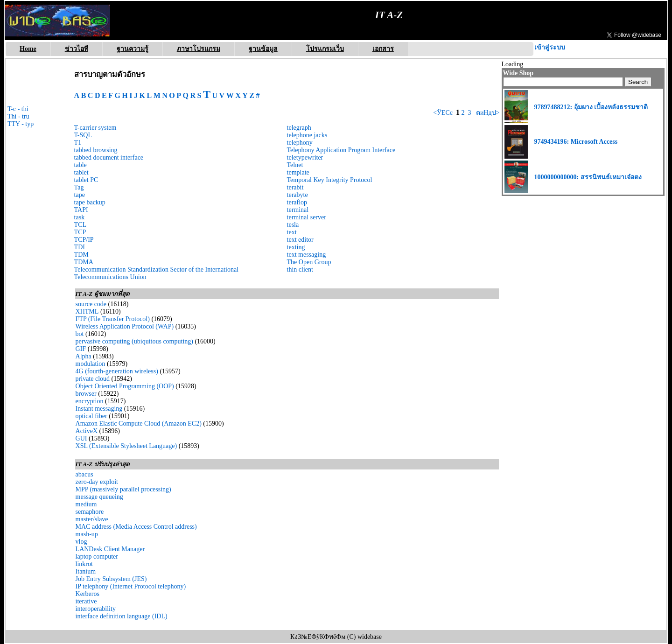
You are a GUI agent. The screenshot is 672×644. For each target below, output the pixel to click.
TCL (80, 225)
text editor (300, 240)
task (80, 217)
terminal (298, 210)
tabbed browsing (96, 150)
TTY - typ (21, 124)
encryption (90, 401)
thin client (300, 269)
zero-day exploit (97, 482)
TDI (80, 247)
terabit (295, 187)
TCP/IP (84, 240)
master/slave (92, 519)
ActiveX (87, 431)
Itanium (86, 571)
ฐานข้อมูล (263, 49)
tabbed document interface (109, 157)
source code (91, 304)
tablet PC (86, 180)
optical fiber (91, 416)
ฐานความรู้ (133, 49)
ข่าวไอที (77, 49)
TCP (80, 232)
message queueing (99, 497)
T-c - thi (18, 109)
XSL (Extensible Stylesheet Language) (126, 446)
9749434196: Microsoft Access (576, 142)
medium (86, 504)
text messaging (307, 255)
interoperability (96, 609)
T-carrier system (95, 128)
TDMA (84, 262)
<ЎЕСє (443, 113)
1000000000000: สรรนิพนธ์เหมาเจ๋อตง (588, 177)
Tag (79, 187)
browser (86, 394)
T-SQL (83, 135)
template (298, 172)
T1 (78, 143)
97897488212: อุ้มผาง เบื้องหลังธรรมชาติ (591, 107)
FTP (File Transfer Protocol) (113, 319)
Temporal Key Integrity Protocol (330, 180)
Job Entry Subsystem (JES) (111, 579)
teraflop (297, 202)
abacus (84, 474)
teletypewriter (305, 157)
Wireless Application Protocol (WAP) (125, 326)
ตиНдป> (487, 113)
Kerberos (87, 594)
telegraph (299, 128)
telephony (300, 143)
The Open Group (309, 262)
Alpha (84, 356)
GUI (81, 438)
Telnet (295, 165)
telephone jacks (307, 135)
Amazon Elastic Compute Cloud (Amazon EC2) (139, 423)
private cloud (93, 379)
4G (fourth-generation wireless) (117, 371)
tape (80, 195)
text (292, 232)
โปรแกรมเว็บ (325, 49)
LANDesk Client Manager (110, 549)
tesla (293, 225)
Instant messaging (99, 409)
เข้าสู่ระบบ (550, 47)
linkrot (84, 564)
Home (28, 49)
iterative (86, 601)
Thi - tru (18, 116)
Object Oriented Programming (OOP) (125, 386)
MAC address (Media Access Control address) (136, 527)
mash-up (87, 534)
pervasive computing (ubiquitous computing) (134, 341)
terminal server (307, 217)
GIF (81, 349)
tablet (81, 172)
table (80, 165)
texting (296, 247)
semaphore (90, 512)
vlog (81, 542)
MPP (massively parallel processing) (123, 489)
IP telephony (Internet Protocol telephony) (131, 586)
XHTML (87, 311)
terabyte (297, 195)
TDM (81, 255)
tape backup (90, 202)
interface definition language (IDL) (122, 616)
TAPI (81, 210)
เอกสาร (383, 49)
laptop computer (97, 556)
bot (80, 334)
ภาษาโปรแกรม (199, 49)
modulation (91, 364)
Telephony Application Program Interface (341, 150)
